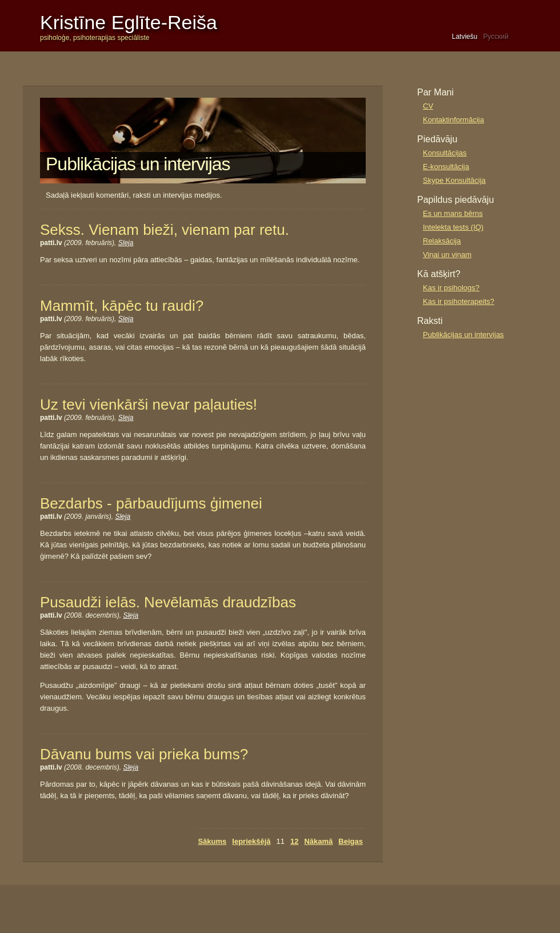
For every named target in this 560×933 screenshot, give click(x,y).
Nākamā (318, 841)
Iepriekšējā (251, 841)
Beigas (351, 841)
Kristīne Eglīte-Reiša (129, 22)
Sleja (126, 243)
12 (294, 841)
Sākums (212, 841)
